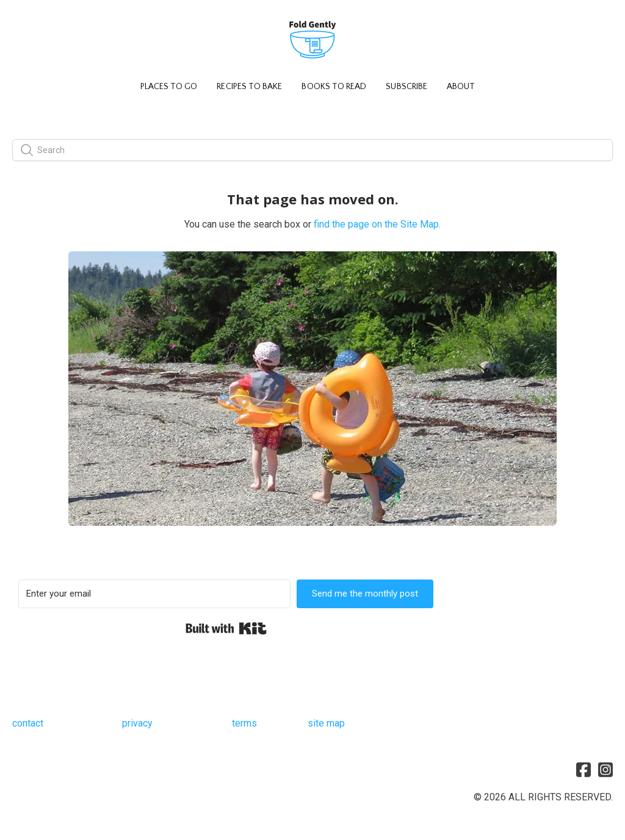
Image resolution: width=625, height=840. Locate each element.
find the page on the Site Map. (377, 224)
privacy (137, 723)
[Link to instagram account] (605, 770)
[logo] (312, 40)
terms (244, 723)
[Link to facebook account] (583, 770)
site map (326, 723)
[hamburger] (39, 20)
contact (28, 723)
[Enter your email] (154, 594)
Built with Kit (226, 628)
